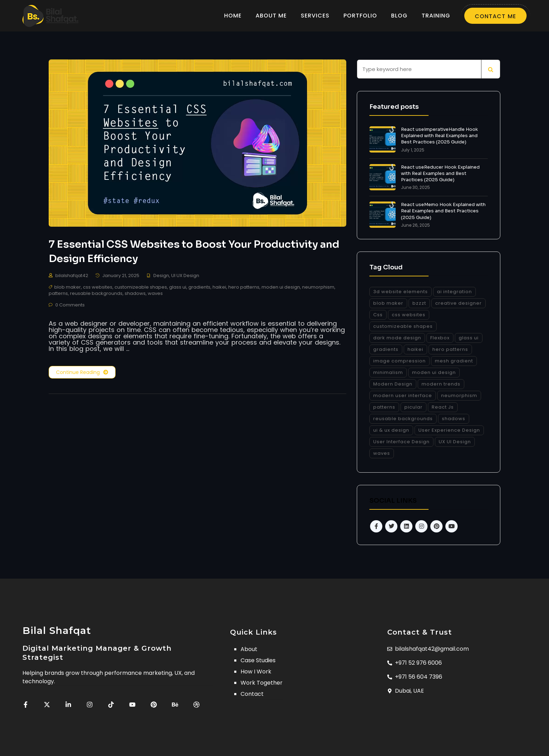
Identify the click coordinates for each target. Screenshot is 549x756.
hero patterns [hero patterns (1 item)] (450, 349)
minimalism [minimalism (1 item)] (388, 372)
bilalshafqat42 (72, 277)
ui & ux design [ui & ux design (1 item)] (391, 430)
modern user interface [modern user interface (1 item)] (403, 395)
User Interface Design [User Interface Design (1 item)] (401, 442)
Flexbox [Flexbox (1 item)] (440, 338)
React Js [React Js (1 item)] (443, 407)
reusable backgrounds (96, 294)
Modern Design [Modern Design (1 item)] (393, 384)
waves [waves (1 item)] (382, 453)
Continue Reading (82, 373)
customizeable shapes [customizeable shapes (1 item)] (403, 326)
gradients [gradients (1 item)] (386, 349)
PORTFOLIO (360, 16)
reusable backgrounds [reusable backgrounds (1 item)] (403, 419)
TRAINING (436, 16)
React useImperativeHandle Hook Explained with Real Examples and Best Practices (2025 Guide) (439, 136)
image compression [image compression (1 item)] (399, 361)
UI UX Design (185, 277)
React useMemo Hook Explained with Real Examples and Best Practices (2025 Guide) (443, 211)
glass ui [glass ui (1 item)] (469, 338)
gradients (199, 288)
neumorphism (318, 288)
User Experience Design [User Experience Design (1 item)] (449, 430)
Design (161, 277)
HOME (233, 16)
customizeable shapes (141, 288)
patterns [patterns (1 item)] (384, 407)
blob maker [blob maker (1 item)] (388, 303)
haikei (219, 288)
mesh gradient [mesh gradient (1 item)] (454, 361)
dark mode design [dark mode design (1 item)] (397, 338)
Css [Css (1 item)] (378, 315)
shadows (135, 294)
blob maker (68, 288)
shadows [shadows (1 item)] (454, 419)
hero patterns (244, 288)
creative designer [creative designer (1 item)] (458, 303)
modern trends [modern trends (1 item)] (441, 384)
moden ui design (281, 288)
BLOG (399, 16)
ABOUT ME (271, 16)
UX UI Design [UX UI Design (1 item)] (455, 442)
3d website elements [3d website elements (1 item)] (401, 292)
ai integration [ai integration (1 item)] (454, 292)
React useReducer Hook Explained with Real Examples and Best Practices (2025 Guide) (440, 173)
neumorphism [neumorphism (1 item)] (459, 395)
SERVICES (315, 16)
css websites (98, 288)
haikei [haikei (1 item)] (415, 349)
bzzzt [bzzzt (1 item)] (419, 303)
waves (155, 294)
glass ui (178, 288)
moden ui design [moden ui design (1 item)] (434, 372)
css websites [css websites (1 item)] (409, 315)
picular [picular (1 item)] (414, 407)
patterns (58, 294)
